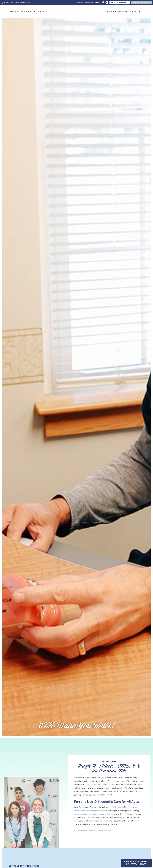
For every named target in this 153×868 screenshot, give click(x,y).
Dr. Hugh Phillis (91, 784)
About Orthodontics (41, 12)
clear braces (91, 814)
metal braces (80, 814)
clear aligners (106, 814)
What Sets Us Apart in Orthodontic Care (94, 831)
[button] (109, 831)
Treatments (111, 12)
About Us (14, 12)
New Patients (26, 12)
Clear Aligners (123, 12)
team (90, 817)
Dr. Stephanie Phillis (107, 784)
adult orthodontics (97, 810)
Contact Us (135, 12)
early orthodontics (116, 807)
